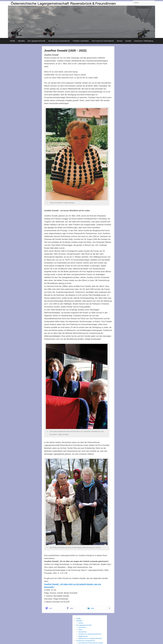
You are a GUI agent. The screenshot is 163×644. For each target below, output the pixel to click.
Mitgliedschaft (83, 636)
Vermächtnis (83, 632)
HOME (12, 41)
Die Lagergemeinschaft (36, 41)
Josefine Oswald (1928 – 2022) (65, 51)
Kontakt (128, 41)
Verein (81, 630)
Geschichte (82, 627)
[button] (55, 608)
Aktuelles (21, 41)
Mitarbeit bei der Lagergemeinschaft (90, 638)
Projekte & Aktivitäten (81, 41)
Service (120, 41)
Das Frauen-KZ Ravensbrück (103, 41)
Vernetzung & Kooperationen (59, 41)
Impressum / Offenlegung (144, 41)
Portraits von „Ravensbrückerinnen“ (90, 634)
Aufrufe (81, 623)
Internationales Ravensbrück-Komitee (91, 643)
